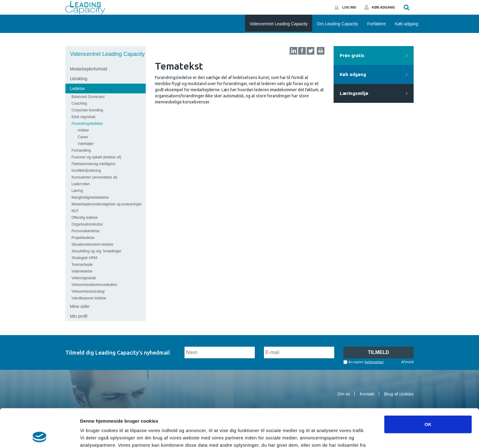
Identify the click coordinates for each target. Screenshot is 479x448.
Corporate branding (87, 110)
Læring (77, 191)
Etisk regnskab (84, 117)
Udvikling (79, 79)
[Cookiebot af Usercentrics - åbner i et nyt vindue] (40, 436)
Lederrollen (81, 184)
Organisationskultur (87, 224)
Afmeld (407, 362)
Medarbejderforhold (88, 69)
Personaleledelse (86, 231)
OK (428, 388)
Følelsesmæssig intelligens (93, 164)
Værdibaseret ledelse (89, 298)
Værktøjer (86, 144)
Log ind (349, 7)
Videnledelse (82, 271)
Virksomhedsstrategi (88, 291)
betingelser (374, 362)
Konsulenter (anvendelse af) (94, 177)
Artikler (83, 130)
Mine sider (80, 306)
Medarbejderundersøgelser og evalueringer (107, 204)
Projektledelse (83, 238)
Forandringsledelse (87, 124)
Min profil (79, 316)
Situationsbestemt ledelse (92, 244)
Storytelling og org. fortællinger (96, 251)
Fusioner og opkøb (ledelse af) (96, 157)
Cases (83, 137)
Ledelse (77, 89)
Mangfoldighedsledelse (90, 197)
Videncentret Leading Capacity (107, 54)
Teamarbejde (82, 265)
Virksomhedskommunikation (94, 285)
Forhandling (81, 150)
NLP (75, 211)
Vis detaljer (318, 436)
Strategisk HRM (84, 258)
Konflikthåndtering (86, 171)
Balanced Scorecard (88, 97)
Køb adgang (383, 7)
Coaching (79, 103)
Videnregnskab (84, 278)
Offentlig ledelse (85, 218)
